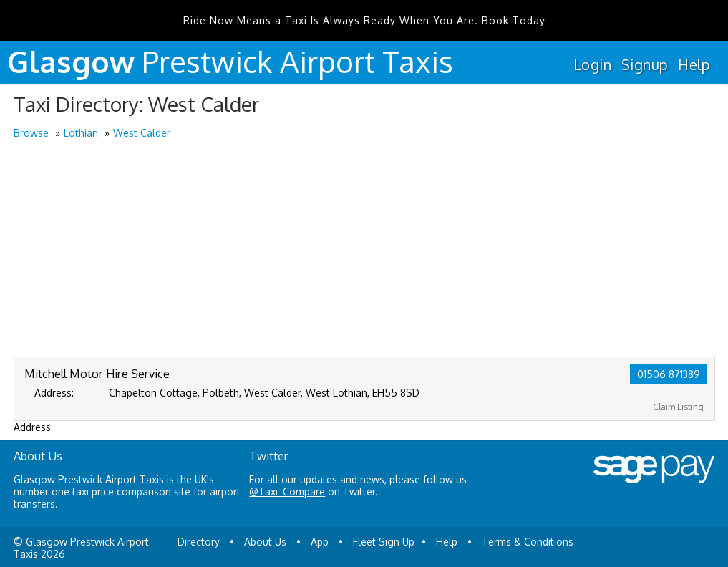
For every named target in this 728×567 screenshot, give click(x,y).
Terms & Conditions (528, 542)
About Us (265, 542)
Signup (645, 64)
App (320, 542)
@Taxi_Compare (287, 491)
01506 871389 (669, 374)
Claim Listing (678, 407)
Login (592, 64)
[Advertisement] (364, 249)
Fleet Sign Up (384, 542)
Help (694, 64)
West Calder (142, 133)
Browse (31, 133)
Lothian (81, 133)
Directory (199, 542)
